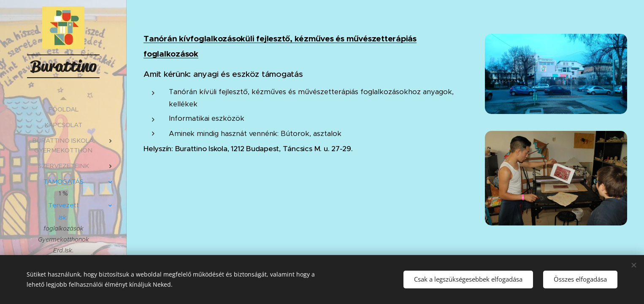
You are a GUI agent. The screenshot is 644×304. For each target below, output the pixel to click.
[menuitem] (63, 109)
